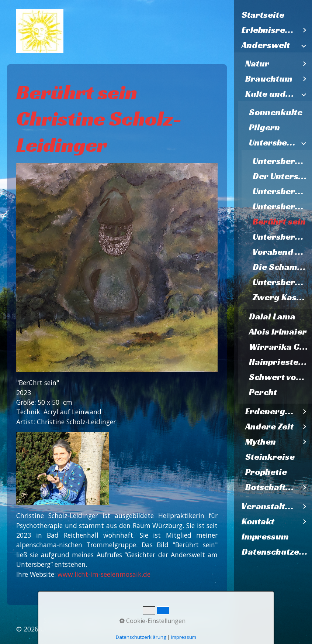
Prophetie (266, 472)
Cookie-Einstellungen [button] (152, 621)
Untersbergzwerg (282, 206)
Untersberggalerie (273, 143)
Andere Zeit (269, 427)
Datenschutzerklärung (277, 552)
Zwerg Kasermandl (282, 297)
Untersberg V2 (282, 191)
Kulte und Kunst (271, 94)
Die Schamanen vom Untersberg (282, 267)
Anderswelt (266, 45)
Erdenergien (271, 411)
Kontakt (258, 521)
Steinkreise (270, 457)
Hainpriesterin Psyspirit (281, 362)
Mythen (261, 442)
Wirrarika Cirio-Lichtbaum (281, 347)
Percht (263, 392)
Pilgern (264, 127)
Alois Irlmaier (278, 332)
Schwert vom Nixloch (281, 377)
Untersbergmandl (282, 237)
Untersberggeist (282, 161)
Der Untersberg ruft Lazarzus (282, 176)
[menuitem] (273, 15)
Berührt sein (279, 222)
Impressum (265, 537)
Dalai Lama (272, 316)
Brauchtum (269, 79)
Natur (257, 64)
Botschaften (271, 487)
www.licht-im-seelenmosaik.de (104, 574)
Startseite (263, 15)
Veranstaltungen (270, 506)
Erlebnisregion (270, 30)
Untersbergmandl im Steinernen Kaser (282, 282)
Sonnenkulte (276, 112)
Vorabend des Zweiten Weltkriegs (282, 252)
